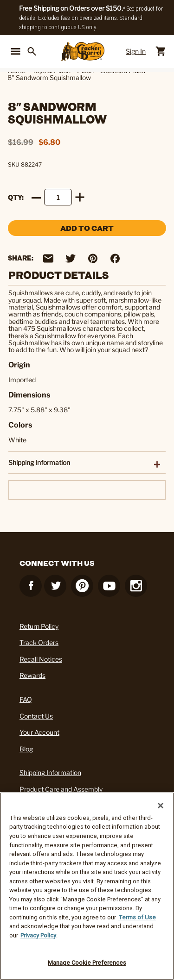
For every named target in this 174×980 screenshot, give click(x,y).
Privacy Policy (38, 935)
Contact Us (36, 716)
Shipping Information (50, 772)
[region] (87, 886)
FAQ (26, 699)
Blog (26, 749)
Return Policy (39, 626)
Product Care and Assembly (61, 789)
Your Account (39, 732)
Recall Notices (41, 659)
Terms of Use (137, 917)
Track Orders (39, 642)
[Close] (161, 806)
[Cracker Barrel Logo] (83, 51)
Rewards (32, 675)
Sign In (136, 51)
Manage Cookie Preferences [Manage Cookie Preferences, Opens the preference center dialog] (87, 963)
